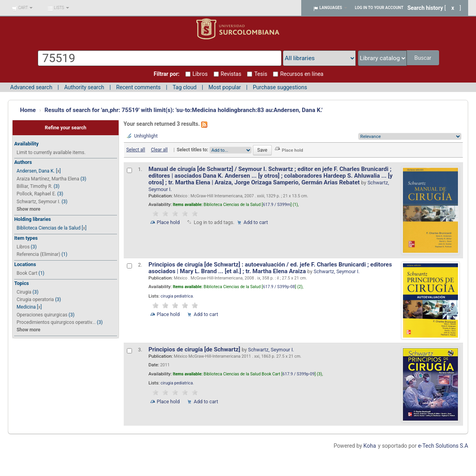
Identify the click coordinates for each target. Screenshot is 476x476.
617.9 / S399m (276, 205)
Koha (370, 446)
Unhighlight (146, 136)
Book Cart (27, 273)
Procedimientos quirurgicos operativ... (56, 322)
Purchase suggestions (280, 87)
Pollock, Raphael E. (36, 194)
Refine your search (66, 128)
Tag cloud (184, 87)
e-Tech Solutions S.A (443, 446)
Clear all (159, 150)
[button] (22, 8)
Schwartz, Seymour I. (38, 202)
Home (28, 110)
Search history (425, 8)
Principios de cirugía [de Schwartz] (195, 349)
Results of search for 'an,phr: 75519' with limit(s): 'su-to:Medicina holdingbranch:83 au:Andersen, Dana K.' (183, 110)
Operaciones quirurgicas (42, 315)
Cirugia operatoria (35, 300)
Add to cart (256, 222)
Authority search (84, 87)
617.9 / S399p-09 (298, 374)
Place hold (168, 222)
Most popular (225, 87)
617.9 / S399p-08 (279, 287)
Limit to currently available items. (51, 153)
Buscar (424, 58)
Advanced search (31, 87)
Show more (28, 209)
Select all (136, 150)
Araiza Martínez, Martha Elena (48, 179)
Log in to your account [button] (379, 8)
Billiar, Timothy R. (34, 186)
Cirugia (24, 292)
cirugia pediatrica (177, 296)
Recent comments (138, 87)
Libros (23, 247)
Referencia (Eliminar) (38, 254)
